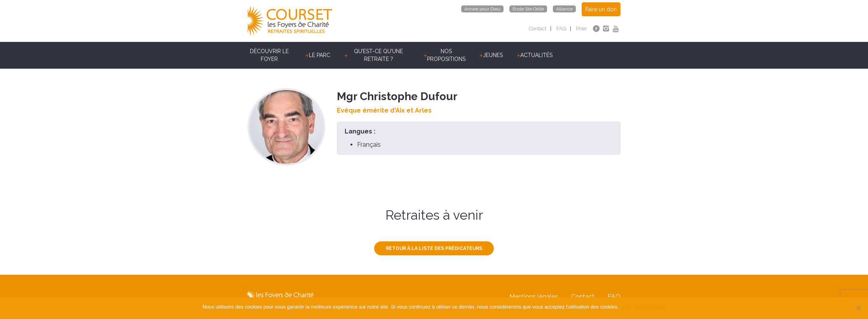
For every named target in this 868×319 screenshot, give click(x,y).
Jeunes (493, 55)
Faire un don (601, 9)
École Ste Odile (528, 9)
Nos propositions (446, 55)
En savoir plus (650, 307)
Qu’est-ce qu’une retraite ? (378, 55)
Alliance (564, 9)
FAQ (561, 29)
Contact (538, 29)
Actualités (536, 55)
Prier (582, 29)
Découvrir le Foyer (269, 55)
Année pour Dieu (482, 9)
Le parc (320, 55)
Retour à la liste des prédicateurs (434, 248)
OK (626, 307)
